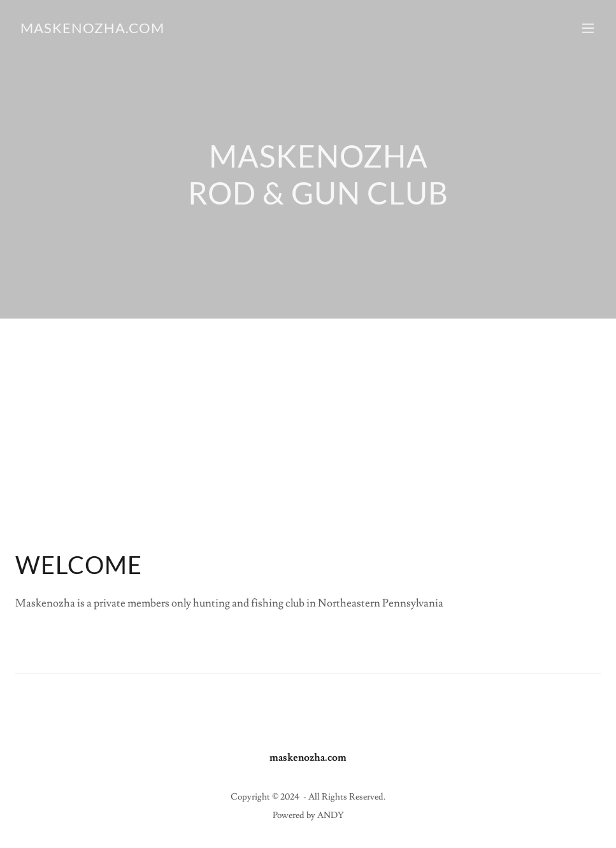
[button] (588, 28)
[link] (92, 30)
